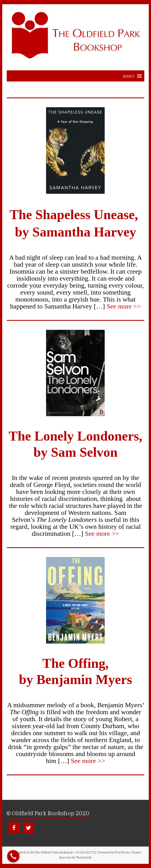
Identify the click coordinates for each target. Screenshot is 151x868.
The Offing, (75, 663)
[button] (129, 76)
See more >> (124, 306)
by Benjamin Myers (75, 679)
